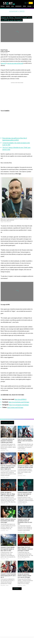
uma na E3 (4, 63)
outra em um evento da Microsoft (15, 63)
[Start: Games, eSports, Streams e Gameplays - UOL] (8, 3)
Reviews (3, 6)
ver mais (17, 589)
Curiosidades (18, 6)
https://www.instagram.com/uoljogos (19, 405)
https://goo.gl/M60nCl (21, 399)
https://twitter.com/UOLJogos (15, 407)
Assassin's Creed (17, 11)
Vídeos (24, 6)
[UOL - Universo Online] (14, 4)
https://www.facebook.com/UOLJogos (19, 402)
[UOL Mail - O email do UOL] (25, 3)
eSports (8, 6)
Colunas (29, 6)
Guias (13, 6)
